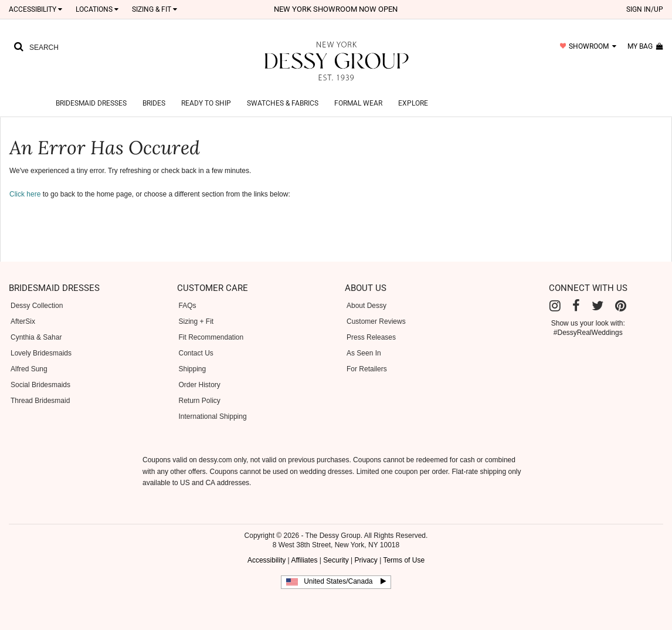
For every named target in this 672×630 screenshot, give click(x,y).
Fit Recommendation (211, 337)
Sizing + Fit (196, 321)
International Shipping (213, 416)
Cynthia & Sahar (36, 337)
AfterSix (23, 321)
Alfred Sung (29, 369)
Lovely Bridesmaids (41, 353)
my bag (645, 46)
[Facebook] (576, 306)
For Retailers (367, 369)
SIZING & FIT (155, 9)
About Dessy (366, 306)
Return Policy (200, 401)
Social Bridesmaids (40, 385)
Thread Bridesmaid (40, 401)
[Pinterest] (621, 306)
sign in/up (645, 9)
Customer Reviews (376, 321)
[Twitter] (598, 306)
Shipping (193, 369)
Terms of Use (404, 560)
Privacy (366, 560)
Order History (200, 385)
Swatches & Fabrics (283, 103)
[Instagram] (555, 306)
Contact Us (196, 353)
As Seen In (364, 353)
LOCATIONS (97, 9)
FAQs (188, 306)
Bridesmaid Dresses (91, 103)
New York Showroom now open (336, 9)
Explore (413, 103)
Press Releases (371, 337)
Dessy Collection (37, 306)
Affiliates (304, 560)
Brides (154, 103)
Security (336, 560)
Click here (25, 194)
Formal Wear (358, 103)
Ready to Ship (206, 103)
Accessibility (35, 9)
